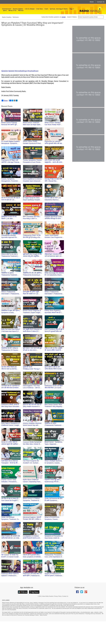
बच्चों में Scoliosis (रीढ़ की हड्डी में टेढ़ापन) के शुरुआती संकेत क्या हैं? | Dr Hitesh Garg (54, 331)
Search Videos (72, 17)
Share (5, 101)
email (64, 17)
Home (92, 2)
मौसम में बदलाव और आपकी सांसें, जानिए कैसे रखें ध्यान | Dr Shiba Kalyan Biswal (11, 538)
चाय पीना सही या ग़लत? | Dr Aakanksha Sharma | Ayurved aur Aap (53, 200)
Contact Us (101, 2)
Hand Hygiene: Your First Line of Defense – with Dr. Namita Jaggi (32, 388)
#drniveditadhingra (21, 71)
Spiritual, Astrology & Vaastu (59, 9)
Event (46, 9)
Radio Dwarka (7, 17)
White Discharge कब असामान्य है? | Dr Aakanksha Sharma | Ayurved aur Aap (54, 275)
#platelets (5, 71)
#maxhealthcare (33, 71)
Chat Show (40, 9)
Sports (5, 10)
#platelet (11, 71)
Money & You (12, 10)
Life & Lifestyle (30, 9)
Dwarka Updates (18, 9)
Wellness (21, 10)
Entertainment (7, 9)
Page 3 (72, 9)
